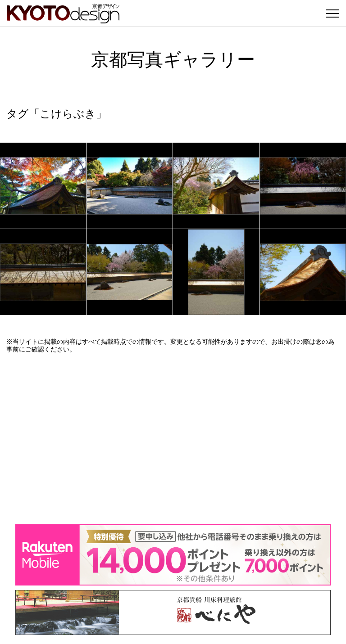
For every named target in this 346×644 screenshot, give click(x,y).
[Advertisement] (173, 439)
